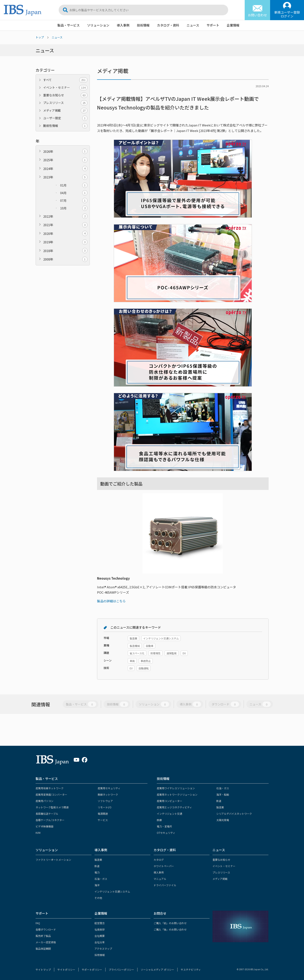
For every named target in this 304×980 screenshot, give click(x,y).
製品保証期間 (43, 948)
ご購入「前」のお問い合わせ (170, 923)
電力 (97, 872)
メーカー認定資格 (46, 942)
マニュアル (160, 879)
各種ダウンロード (46, 929)
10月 (74, 208)
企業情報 (233, 25)
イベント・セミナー (65, 88)
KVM (38, 833)
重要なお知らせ (65, 95)
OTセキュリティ (166, 833)
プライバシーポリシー (121, 969)
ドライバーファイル (165, 885)
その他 (98, 898)
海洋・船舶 (223, 794)
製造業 (220, 807)
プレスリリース (65, 103)
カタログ (159, 860)
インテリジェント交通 (169, 814)
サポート (213, 25)
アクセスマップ (103, 948)
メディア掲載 (65, 110)
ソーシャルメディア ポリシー (157, 969)
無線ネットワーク (108, 794)
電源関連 (103, 814)
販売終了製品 (43, 936)
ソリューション (98, 25)
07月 (74, 201)
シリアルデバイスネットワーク (234, 814)
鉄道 (219, 801)
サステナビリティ (191, 969)
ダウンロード (225, 704)
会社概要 (100, 936)
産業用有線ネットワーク (50, 788)
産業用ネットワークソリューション (177, 794)
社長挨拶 (100, 929)
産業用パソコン (44, 801)
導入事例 (123, 25)
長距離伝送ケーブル (47, 814)
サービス (103, 820)
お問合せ (160, 913)
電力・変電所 (164, 826)
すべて (65, 80)
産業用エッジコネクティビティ (174, 807)
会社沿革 (100, 942)
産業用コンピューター (169, 801)
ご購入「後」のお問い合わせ (170, 929)
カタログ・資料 (168, 25)
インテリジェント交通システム (112, 891)
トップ (40, 37)
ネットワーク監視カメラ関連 (52, 807)
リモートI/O (105, 807)
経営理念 (100, 923)
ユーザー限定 (65, 118)
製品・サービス (69, 25)
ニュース (193, 25)
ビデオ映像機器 (44, 826)
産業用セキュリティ (109, 788)
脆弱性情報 (65, 126)
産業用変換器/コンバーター (51, 794)
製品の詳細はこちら (111, 601)
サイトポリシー (66, 969)
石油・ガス (223, 788)
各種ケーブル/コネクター (50, 820)
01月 (74, 185)
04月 (74, 193)
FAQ (38, 923)
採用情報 (100, 955)
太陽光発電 (223, 820)
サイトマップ (43, 969)
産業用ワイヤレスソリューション (176, 788)
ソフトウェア (105, 801)
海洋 (97, 885)
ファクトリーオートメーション (53, 860)
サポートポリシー (92, 969)
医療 (159, 820)
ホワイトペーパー (164, 866)
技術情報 (143, 25)
